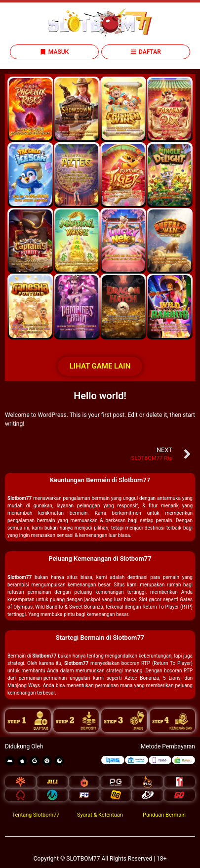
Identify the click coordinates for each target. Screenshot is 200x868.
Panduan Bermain (164, 815)
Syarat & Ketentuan (100, 815)
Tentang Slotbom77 (36, 815)
